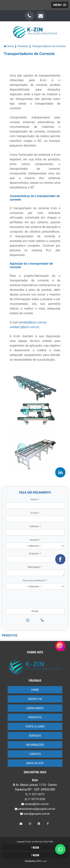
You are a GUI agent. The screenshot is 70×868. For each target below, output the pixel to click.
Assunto (35, 540)
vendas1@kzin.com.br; (25, 327)
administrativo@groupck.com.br (35, 809)
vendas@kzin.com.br (35, 804)
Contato (35, 754)
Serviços (35, 736)
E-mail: (35, 513)
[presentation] (25, 598)
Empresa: (35, 553)
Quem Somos (35, 708)
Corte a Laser (35, 727)
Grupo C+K (35, 699)
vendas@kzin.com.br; (33, 322)
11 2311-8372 (35, 794)
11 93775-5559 (35, 799)
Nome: (35, 499)
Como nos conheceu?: (35, 580)
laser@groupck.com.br (35, 814)
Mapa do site (35, 763)
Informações (35, 745)
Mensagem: (35, 567)
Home (35, 690)
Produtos (35, 717)
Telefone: (35, 526)
